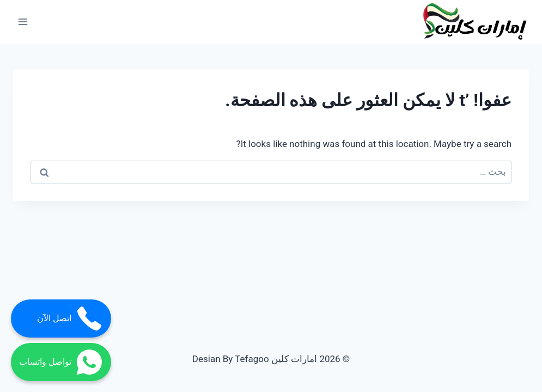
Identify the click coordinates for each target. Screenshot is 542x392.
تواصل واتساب (61, 362)
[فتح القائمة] (23, 22)
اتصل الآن (70, 318)
